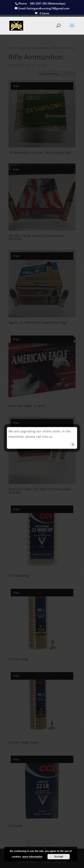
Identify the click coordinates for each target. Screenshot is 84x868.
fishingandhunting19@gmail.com (42, 9)
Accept (59, 857)
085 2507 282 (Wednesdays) (40, 4)
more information (32, 857)
